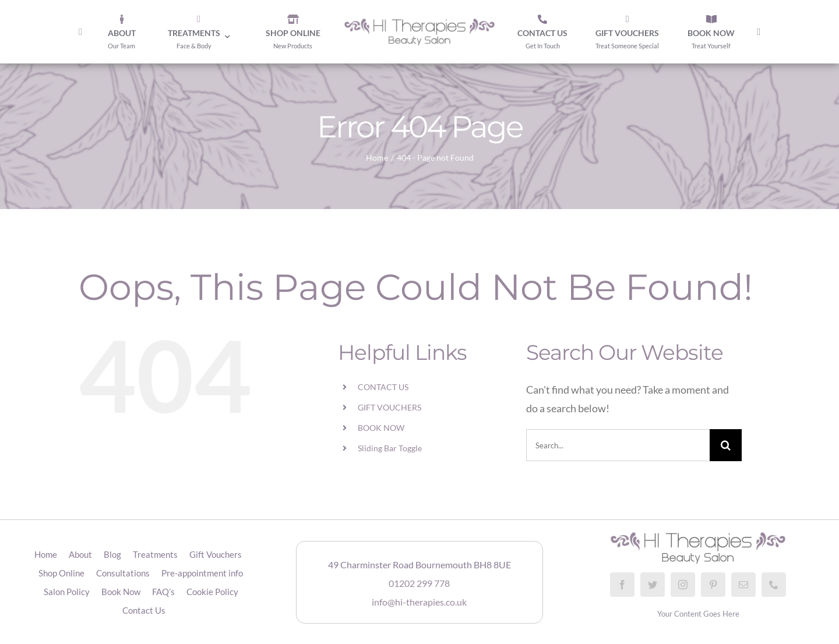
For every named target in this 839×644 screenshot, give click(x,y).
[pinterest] (713, 585)
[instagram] (683, 585)
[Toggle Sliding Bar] (759, 32)
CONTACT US (383, 387)
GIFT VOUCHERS (389, 407)
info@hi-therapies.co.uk (419, 602)
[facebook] (622, 585)
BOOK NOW (381, 428)
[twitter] (653, 585)
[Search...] (618, 445)
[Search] (726, 445)
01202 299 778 (419, 583)
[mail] (743, 585)
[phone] (774, 585)
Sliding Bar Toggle (390, 448)
